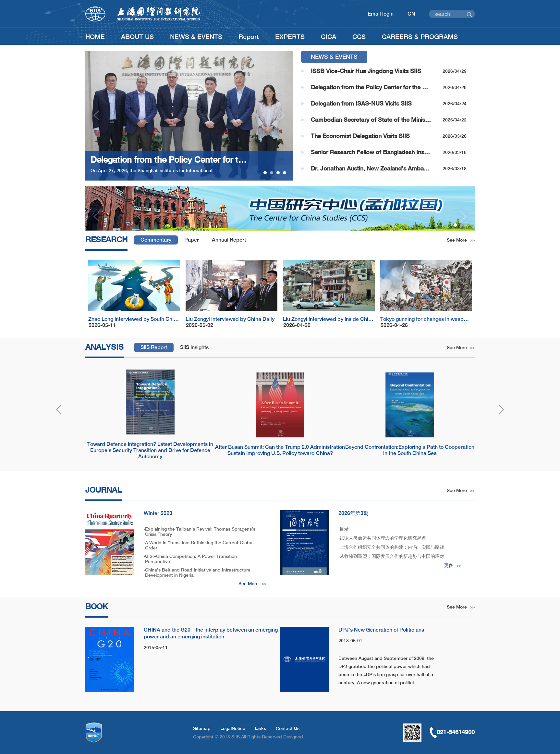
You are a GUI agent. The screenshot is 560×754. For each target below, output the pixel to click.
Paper (192, 240)
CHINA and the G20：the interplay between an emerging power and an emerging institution (211, 633)
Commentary (156, 240)
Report (249, 37)
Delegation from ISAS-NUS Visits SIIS (361, 103)
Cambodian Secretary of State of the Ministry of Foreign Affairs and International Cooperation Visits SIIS (371, 120)
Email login (381, 14)
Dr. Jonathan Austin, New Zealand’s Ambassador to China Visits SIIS (371, 168)
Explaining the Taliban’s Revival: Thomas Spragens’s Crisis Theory (200, 532)
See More (461, 240)
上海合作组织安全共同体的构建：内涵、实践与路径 (392, 547)
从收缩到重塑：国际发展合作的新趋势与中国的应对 (392, 556)
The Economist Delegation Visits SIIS (360, 136)
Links (261, 728)
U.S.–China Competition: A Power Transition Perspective (191, 559)
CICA (329, 37)
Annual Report (229, 240)
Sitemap (202, 728)
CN (411, 14)
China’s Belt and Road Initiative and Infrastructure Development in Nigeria (198, 572)
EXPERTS (290, 37)
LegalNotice (233, 728)
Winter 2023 (158, 513)
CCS (359, 37)
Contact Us (288, 728)
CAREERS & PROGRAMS (420, 37)
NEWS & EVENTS (196, 37)
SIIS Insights (194, 347)
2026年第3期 (353, 513)
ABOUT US (137, 37)
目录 (344, 529)
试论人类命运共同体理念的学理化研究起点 (383, 538)
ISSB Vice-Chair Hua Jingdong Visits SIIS (366, 71)
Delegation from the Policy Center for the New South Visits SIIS (371, 87)
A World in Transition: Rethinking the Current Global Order (199, 545)
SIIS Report (154, 347)
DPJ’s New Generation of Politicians (381, 630)
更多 (453, 565)
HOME (95, 37)
